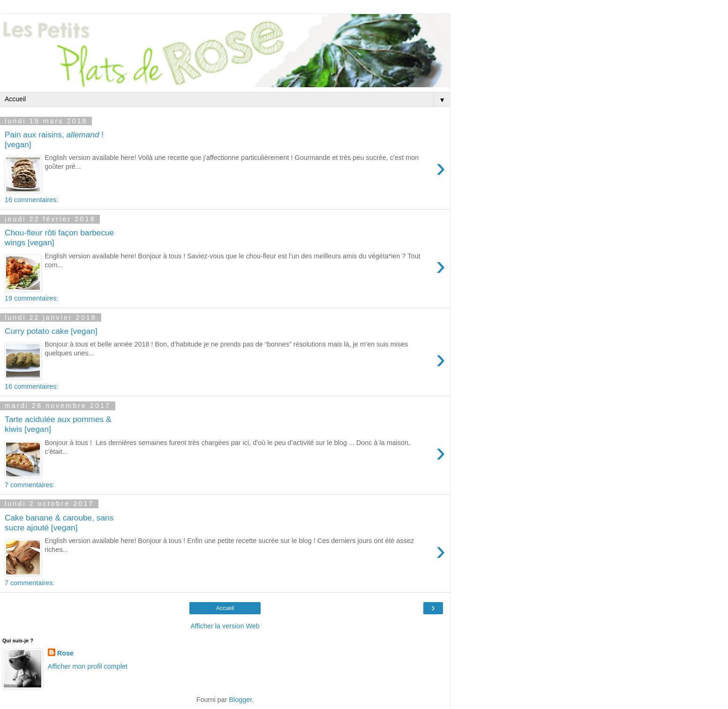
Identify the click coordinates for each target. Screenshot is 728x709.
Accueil (225, 608)
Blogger (240, 700)
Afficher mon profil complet (88, 666)
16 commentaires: (31, 200)
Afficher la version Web (225, 626)
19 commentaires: (31, 298)
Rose (65, 653)
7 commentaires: (30, 485)
